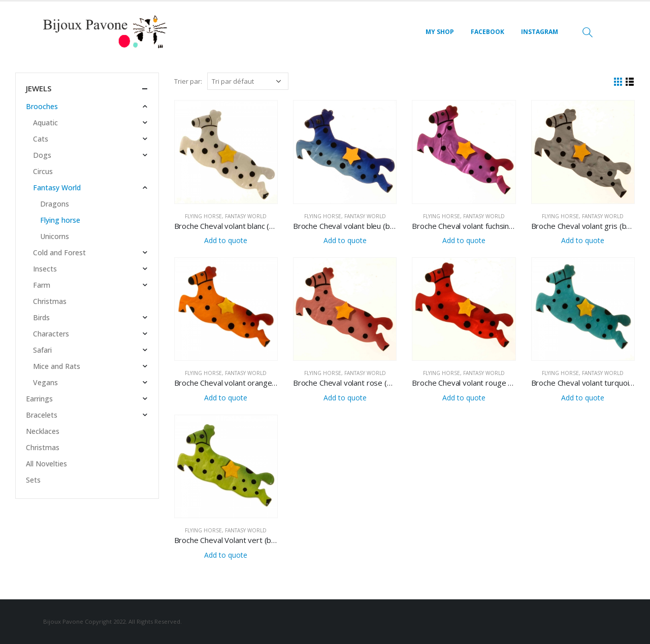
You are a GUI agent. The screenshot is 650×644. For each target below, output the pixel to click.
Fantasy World (246, 216)
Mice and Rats (57, 366)
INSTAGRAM (540, 32)
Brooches (42, 106)
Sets (33, 480)
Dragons (55, 204)
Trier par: (188, 81)
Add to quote (226, 240)
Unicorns (55, 236)
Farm (42, 285)
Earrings (39, 399)
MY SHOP (440, 32)
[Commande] (248, 81)
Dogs (42, 155)
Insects (45, 269)
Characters (51, 334)
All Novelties (46, 464)
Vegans (45, 382)
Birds (41, 317)
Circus (43, 171)
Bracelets (42, 415)
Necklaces (43, 431)
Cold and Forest (59, 252)
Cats (41, 139)
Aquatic (45, 123)
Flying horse (203, 216)
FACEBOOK (487, 32)
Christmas (50, 301)
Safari (42, 350)
